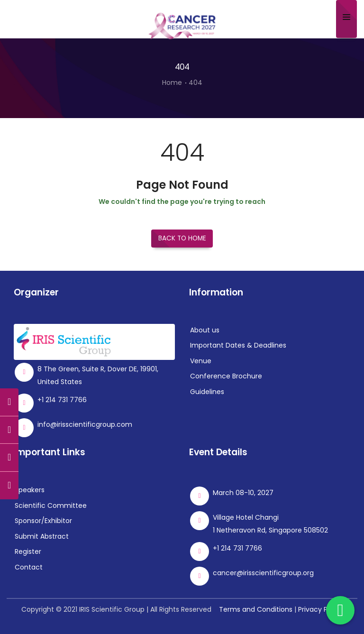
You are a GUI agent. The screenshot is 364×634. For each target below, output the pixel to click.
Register (28, 551)
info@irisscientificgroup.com (85, 424)
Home (172, 83)
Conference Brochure (226, 376)
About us (205, 330)
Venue (201, 361)
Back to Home (182, 239)
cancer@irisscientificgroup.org (263, 573)
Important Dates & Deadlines (238, 345)
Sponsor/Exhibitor (43, 521)
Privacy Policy (320, 609)
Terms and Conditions (256, 609)
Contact (29, 567)
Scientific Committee (51, 505)
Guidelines (207, 392)
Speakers (30, 490)
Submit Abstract (42, 536)
